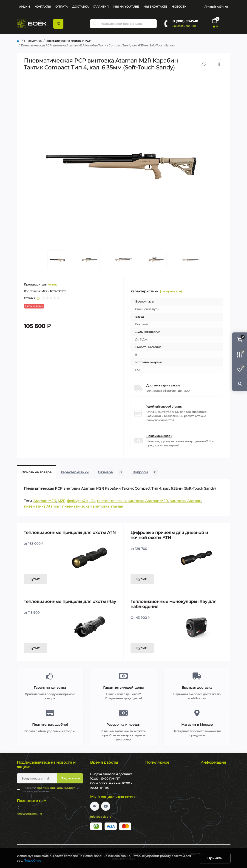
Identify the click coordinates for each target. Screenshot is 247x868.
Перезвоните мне (29, 814)
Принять (215, 858)
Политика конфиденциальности (57, 788)
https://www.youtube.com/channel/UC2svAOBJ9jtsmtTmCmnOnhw (106, 806)
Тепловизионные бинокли (164, 794)
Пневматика (33, 41)
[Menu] (58, 24)
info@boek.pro (101, 817)
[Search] (95, 24)
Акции (24, 7)
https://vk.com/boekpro (95, 806)
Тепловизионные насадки (164, 789)
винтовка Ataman (185, 501)
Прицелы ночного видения (165, 809)
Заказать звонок (184, 26)
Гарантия (101, 7)
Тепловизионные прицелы (164, 774)
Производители (212, 809)
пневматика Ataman (42, 506)
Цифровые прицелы (160, 799)
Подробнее (32, 860)
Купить (35, 579)
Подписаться (70, 778)
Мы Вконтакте (155, 7)
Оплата (62, 7)
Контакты (43, 7)
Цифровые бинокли (159, 804)
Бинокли (152, 825)
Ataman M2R (45, 501)
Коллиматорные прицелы (164, 830)
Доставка (81, 7)
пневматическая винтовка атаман (93, 506)
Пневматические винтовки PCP (68, 41)
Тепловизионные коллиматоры (168, 784)
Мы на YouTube (126, 7)
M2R (62, 501)
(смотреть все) (171, 291)
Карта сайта (209, 804)
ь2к (92, 501)
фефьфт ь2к (77, 501)
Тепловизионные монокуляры (167, 779)
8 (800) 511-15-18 (185, 21)
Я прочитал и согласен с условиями (51, 790)
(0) (39, 298)
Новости (179, 7)
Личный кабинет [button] (216, 7)
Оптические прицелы (161, 820)
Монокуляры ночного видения (168, 815)
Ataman (54, 284)
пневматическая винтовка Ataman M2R (132, 501)
